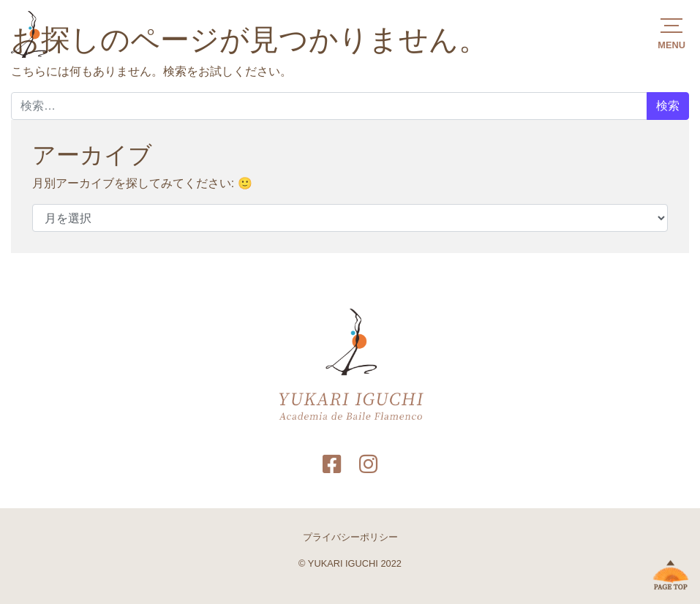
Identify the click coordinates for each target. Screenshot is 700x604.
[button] (671, 33)
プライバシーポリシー (350, 537)
